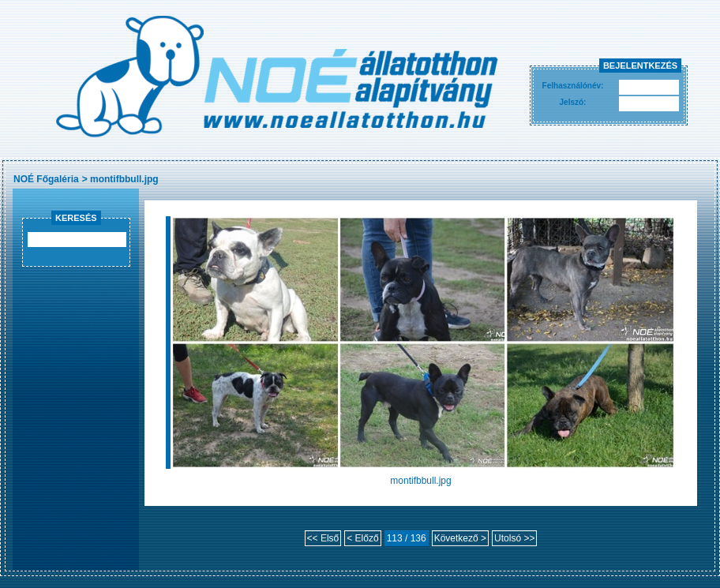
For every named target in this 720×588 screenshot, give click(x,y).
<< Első (323, 538)
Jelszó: (573, 102)
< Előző (362, 538)
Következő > (460, 538)
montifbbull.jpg (124, 179)
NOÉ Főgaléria (46, 179)
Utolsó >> (514, 538)
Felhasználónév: (573, 86)
